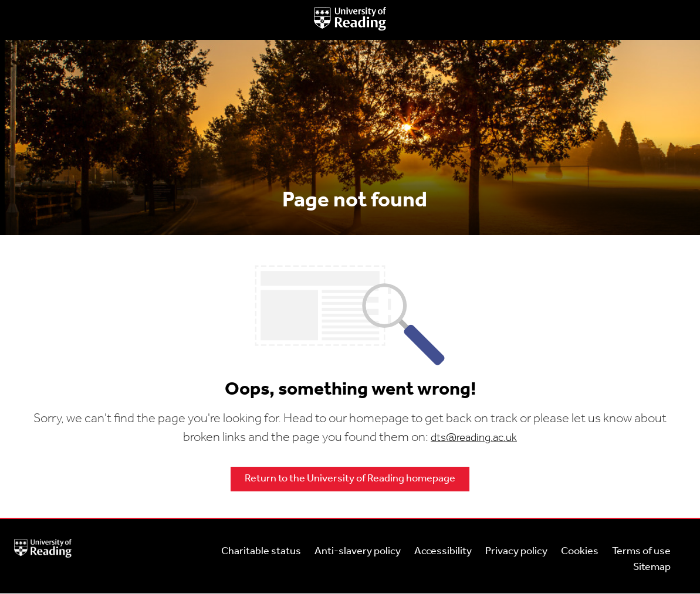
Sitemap (652, 567)
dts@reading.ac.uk (474, 438)
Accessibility (443, 551)
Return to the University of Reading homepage (350, 479)
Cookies (580, 551)
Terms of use (641, 551)
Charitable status (261, 551)
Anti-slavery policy (358, 551)
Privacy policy (516, 551)
